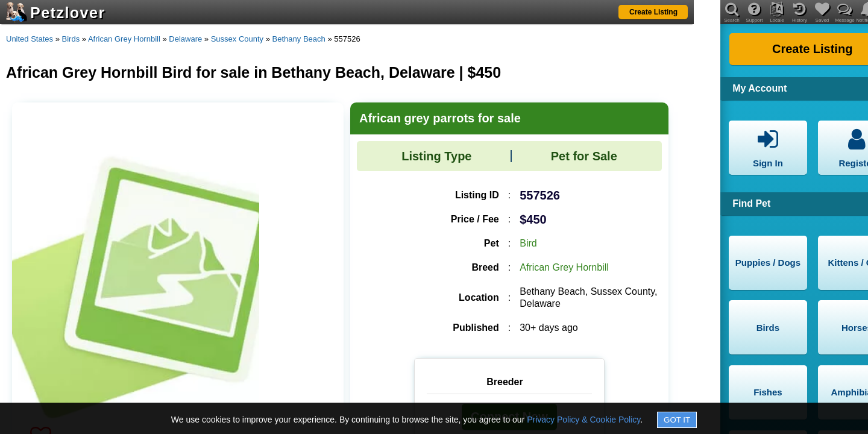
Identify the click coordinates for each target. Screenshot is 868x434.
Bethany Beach (299, 39)
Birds (71, 39)
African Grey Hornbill (124, 39)
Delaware (185, 39)
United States (30, 39)
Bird (528, 243)
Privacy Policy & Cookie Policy (583, 420)
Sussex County (237, 39)
